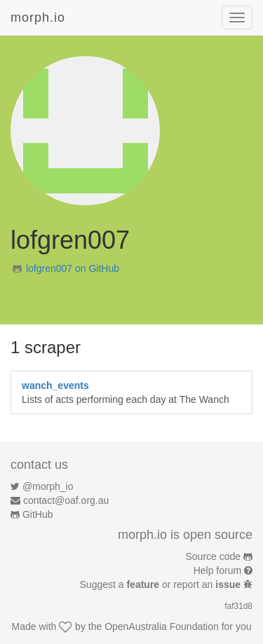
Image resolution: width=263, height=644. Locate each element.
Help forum (217, 570)
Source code (214, 556)
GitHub (38, 514)
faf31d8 (238, 606)
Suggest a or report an (162, 584)
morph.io (38, 18)
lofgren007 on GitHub (73, 268)
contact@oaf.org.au (66, 500)
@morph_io (48, 486)
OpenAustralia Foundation (162, 626)
